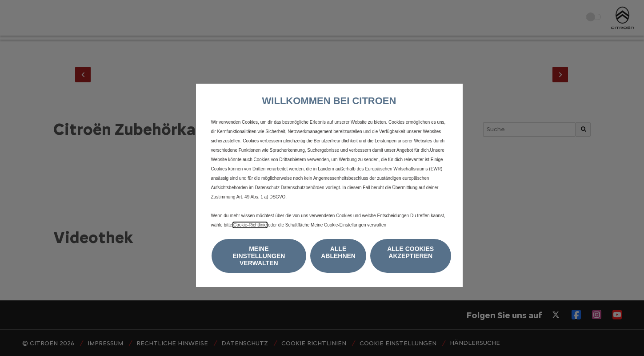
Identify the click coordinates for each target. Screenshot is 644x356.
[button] (259, 256)
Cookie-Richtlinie (250, 225)
